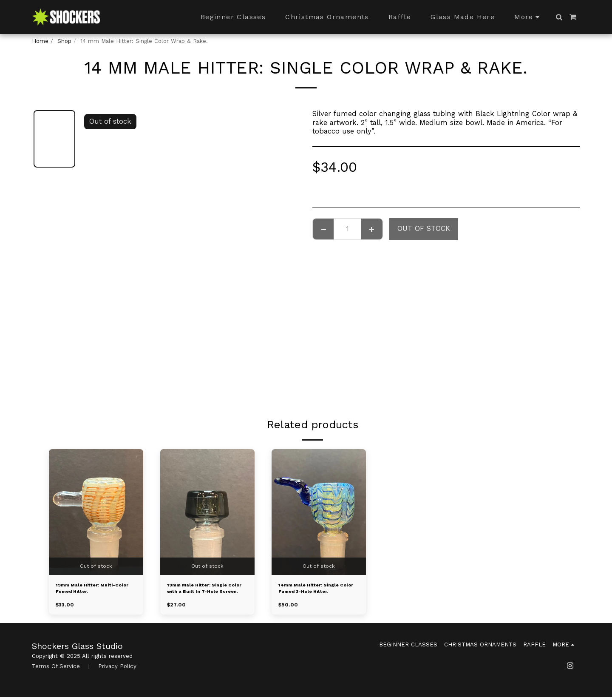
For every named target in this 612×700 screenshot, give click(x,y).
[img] (96, 512)
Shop (64, 41)
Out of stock (424, 229)
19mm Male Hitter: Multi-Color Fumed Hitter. (93, 590)
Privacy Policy (117, 670)
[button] (559, 17)
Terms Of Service (56, 670)
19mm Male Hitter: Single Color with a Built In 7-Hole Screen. (207, 591)
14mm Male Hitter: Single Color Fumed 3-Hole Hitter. (316, 591)
